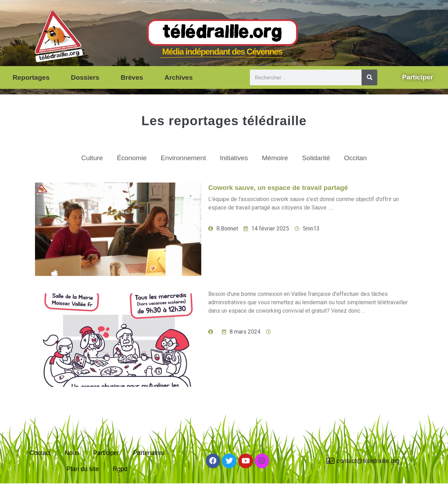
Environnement (183, 158)
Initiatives (234, 158)
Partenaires (149, 453)
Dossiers (85, 77)
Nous (72, 453)
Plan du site (83, 469)
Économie (132, 158)
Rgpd (120, 469)
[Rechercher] (369, 77)
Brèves (132, 77)
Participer (106, 453)
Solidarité (316, 158)
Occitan (355, 158)
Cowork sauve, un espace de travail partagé (278, 188)
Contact (40, 453)
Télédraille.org (222, 33)
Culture (92, 158)
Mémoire (275, 158)
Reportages (31, 77)
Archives (179, 77)
